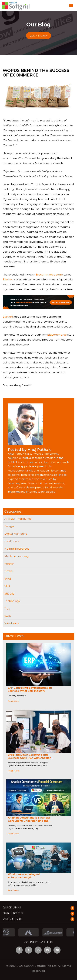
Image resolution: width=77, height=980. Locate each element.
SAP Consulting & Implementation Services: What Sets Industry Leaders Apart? (30, 691)
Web (8, 616)
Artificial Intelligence (18, 519)
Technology (12, 601)
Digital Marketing (16, 534)
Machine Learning (16, 556)
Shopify (9, 594)
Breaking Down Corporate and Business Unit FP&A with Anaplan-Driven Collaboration (30, 758)
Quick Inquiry (38, 36)
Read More (13, 701)
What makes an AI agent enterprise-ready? (24, 876)
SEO (7, 586)
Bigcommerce (57, 335)
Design (9, 526)
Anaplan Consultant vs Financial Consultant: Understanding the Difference (29, 821)
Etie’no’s (8, 317)
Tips (7, 609)
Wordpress (12, 623)
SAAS (8, 579)
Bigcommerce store (49, 275)
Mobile (9, 564)
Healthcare (12, 541)
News (8, 571)
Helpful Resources (17, 549)
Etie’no (7, 279)
